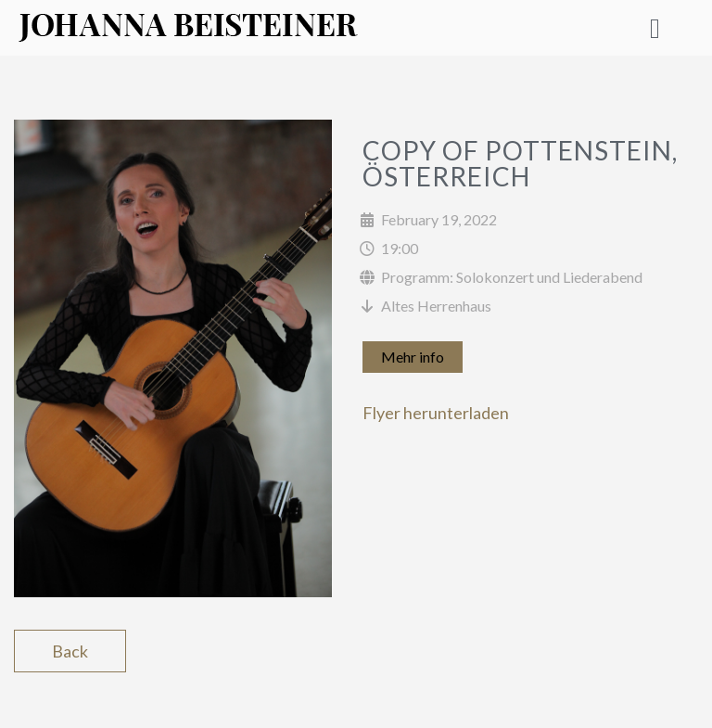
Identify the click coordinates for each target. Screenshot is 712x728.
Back (70, 651)
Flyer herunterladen (436, 413)
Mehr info (413, 357)
